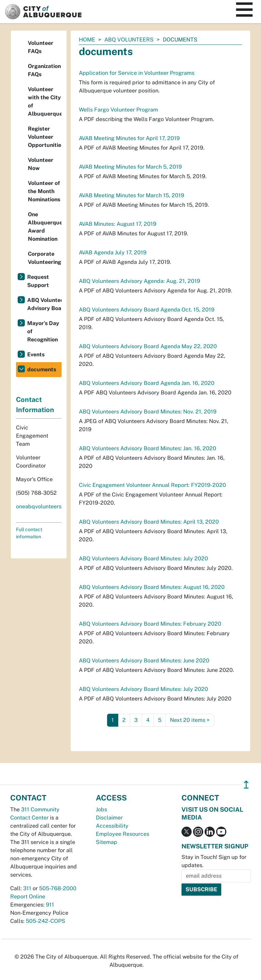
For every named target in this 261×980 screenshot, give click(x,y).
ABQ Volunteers (129, 40)
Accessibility (112, 826)
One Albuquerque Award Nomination (45, 227)
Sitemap (107, 842)
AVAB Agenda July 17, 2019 (113, 252)
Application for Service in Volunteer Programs (137, 73)
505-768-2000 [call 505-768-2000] (58, 888)
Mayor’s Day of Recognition (43, 331)
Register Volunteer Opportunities (45, 137)
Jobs (101, 809)
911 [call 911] (50, 905)
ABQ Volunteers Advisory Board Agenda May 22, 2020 (148, 346)
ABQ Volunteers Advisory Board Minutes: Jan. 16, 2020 (147, 448)
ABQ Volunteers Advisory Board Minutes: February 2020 (150, 624)
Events (36, 354)
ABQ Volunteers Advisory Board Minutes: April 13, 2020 (149, 522)
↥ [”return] (246, 785)
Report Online (28, 897)
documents (42, 369)
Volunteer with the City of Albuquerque (45, 102)
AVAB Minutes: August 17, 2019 (118, 224)
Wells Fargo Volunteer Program (118, 110)
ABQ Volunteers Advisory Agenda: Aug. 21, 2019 (140, 281)
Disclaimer (109, 818)
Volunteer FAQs (41, 47)
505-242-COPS (46, 921)
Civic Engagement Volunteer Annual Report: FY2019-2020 (152, 485)
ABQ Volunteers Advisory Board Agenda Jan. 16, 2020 (147, 383)
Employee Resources (123, 834)
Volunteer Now (41, 164)
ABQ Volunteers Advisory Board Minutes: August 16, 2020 (152, 587)
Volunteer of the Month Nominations (44, 191)
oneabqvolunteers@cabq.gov (53, 506)
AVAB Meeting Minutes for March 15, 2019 (132, 195)
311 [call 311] (27, 888)
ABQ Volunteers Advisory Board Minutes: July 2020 (143, 559)
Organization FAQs (44, 70)
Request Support (38, 281)
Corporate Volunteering (45, 258)
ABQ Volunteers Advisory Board (44, 304)
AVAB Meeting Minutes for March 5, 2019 (130, 167)
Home (87, 40)
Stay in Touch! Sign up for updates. (214, 861)
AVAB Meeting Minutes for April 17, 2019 (129, 138)
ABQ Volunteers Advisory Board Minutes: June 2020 (144, 661)
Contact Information (35, 405)
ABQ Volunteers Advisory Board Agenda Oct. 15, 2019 (147, 310)
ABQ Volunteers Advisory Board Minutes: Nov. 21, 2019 (148, 412)
